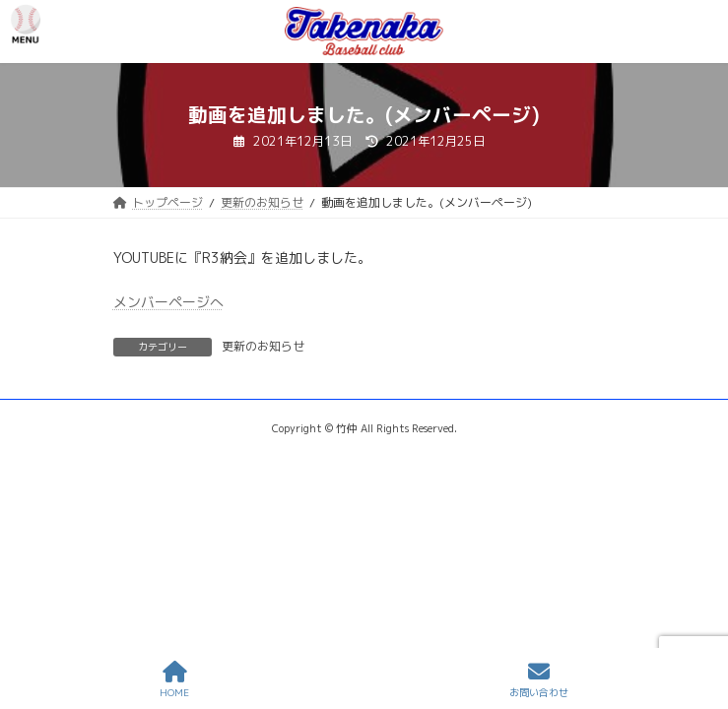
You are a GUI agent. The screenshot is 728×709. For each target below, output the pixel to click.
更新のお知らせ (263, 346)
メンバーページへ (168, 302)
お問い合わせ (539, 680)
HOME (174, 680)
